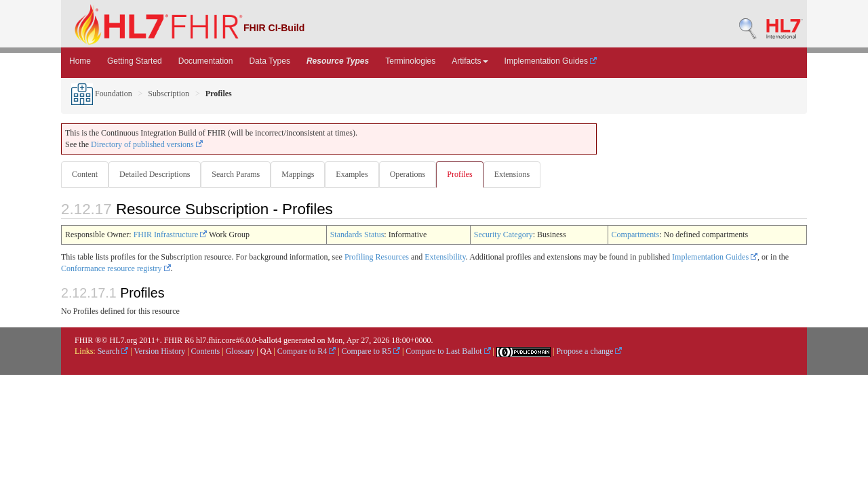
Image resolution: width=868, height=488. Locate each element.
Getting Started (135, 61)
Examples (357, 174)
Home (80, 61)
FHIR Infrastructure (171, 235)
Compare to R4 (307, 352)
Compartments (636, 235)
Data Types (269, 61)
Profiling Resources (377, 258)
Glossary (240, 352)
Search (113, 352)
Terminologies (410, 61)
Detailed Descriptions (156, 174)
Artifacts (470, 61)
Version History (160, 352)
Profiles (468, 174)
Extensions (522, 174)
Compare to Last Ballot (448, 352)
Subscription (169, 94)
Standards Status (357, 235)
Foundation (102, 94)
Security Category (504, 235)
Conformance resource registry (116, 269)
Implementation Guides (551, 61)
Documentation (206, 61)
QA (266, 352)
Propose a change (589, 352)
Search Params (238, 174)
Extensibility (445, 258)
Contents (206, 352)
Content (85, 174)
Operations (415, 174)
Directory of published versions (147, 144)
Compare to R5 (371, 352)
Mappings (302, 174)
